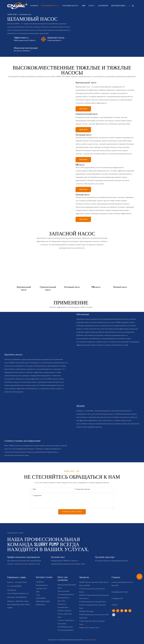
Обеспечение (83, 314)
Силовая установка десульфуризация (22, 441)
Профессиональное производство (24, 557)
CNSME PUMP (12, 15)
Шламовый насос (25, 15)
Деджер (80, 406)
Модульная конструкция (26, 48)
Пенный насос (83, 194)
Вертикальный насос (86, 82)
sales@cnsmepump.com (20, 593)
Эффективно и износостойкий (21, 38)
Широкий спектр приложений (56, 38)
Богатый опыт (58, 557)
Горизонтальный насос (87, 114)
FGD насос (80, 165)
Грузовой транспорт (105, 557)
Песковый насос (83, 135)
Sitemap (93, 640)
